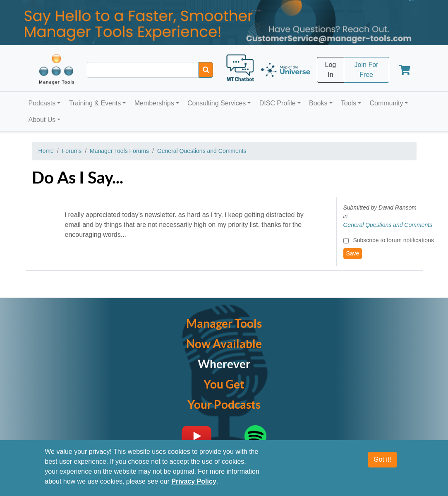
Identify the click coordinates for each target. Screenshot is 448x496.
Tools (349, 103)
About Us (42, 120)
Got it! (382, 463)
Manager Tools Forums (119, 151)
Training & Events (95, 103)
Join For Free (367, 70)
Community (386, 103)
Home (46, 151)
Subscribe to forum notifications (393, 240)
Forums (72, 151)
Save (353, 253)
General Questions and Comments (202, 151)
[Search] (206, 70)
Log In (331, 70)
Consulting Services (217, 103)
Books (318, 103)
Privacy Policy (194, 485)
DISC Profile (278, 103)
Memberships (154, 103)
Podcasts (42, 103)
